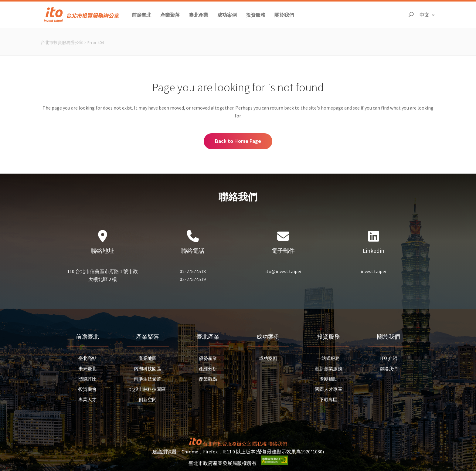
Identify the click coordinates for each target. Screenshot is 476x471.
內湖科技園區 (148, 369)
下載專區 (328, 400)
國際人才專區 (328, 389)
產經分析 (208, 369)
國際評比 (87, 379)
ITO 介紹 (389, 358)
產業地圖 (148, 358)
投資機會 (87, 389)
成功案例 (268, 358)
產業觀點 (208, 379)
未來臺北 (87, 369)
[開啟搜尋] (411, 15)
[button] (141, 15)
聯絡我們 (389, 369)
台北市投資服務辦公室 (62, 42)
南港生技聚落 (148, 379)
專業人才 (87, 400)
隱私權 (260, 444)
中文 (427, 14)
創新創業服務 (328, 369)
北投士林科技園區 (148, 389)
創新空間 (148, 400)
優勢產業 (208, 358)
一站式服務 (328, 358)
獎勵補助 (328, 379)
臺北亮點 (87, 358)
